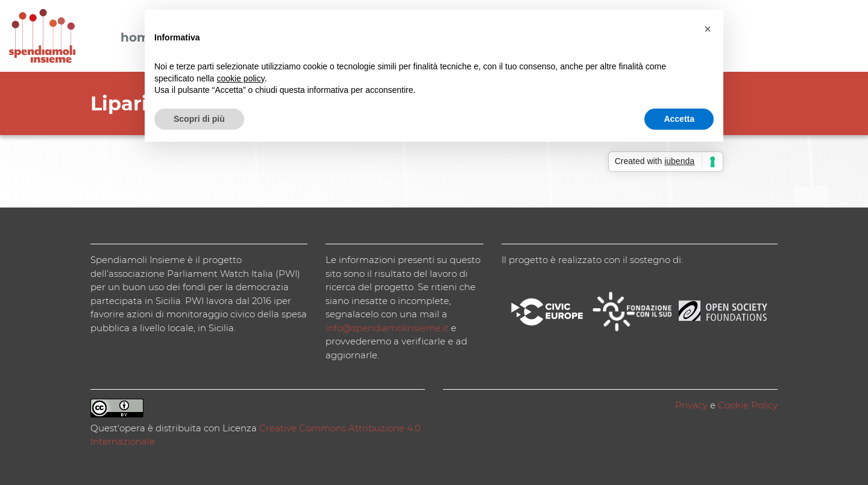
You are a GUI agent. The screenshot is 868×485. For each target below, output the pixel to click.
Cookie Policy (748, 405)
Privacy (691, 405)
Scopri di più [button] (199, 119)
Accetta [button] (679, 119)
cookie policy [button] (241, 78)
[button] (708, 29)
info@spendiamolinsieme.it (387, 328)
